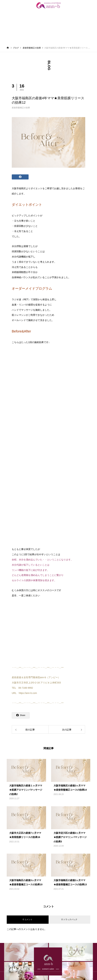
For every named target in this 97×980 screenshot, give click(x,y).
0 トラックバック (69, 920)
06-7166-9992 (26, 688)
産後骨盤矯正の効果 (21, 108)
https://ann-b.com (28, 693)
